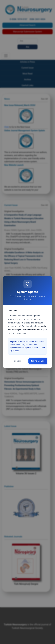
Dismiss (17, 361)
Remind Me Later (38, 361)
